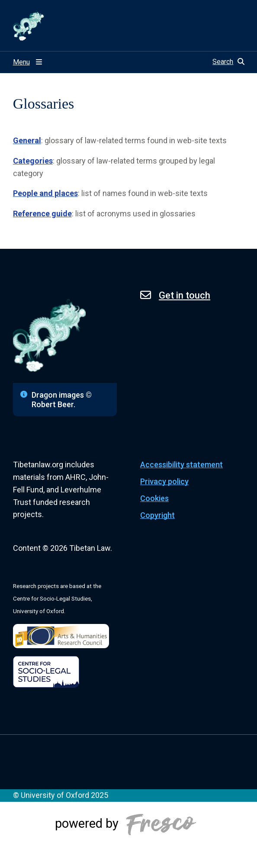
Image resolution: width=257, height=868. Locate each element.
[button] (228, 62)
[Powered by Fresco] (128, 835)
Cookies (154, 498)
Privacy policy (164, 481)
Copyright (157, 515)
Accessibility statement (182, 465)
